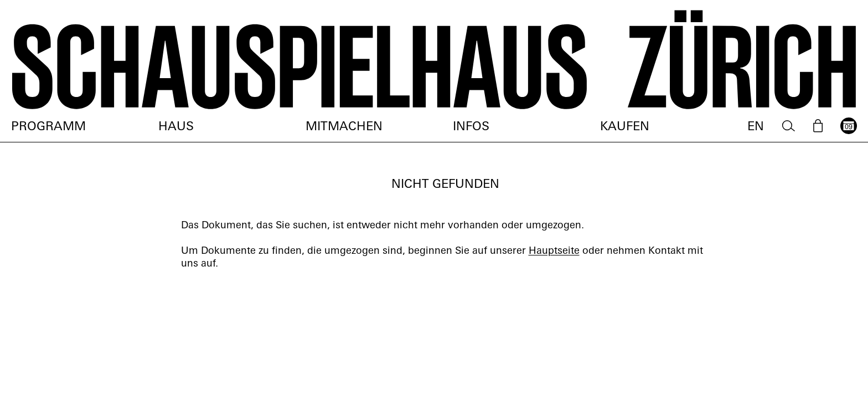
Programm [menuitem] (48, 127)
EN (756, 127)
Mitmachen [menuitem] (344, 127)
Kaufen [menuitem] (625, 127)
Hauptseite (554, 251)
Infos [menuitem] (471, 127)
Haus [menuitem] (176, 127)
